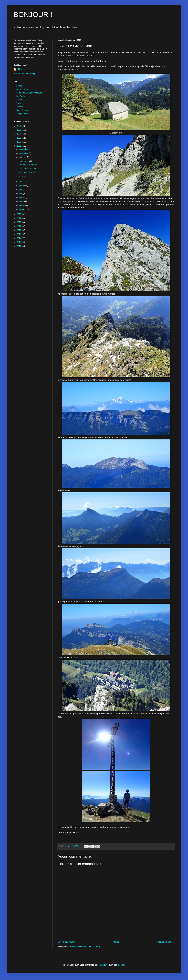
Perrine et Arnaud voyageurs (29, 93)
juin (21, 190)
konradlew (102, 965)
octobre (23, 157)
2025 (19, 130)
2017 (19, 226)
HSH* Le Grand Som (28, 165)
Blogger (121, 965)
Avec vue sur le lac (27, 173)
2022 (19, 142)
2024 (19, 134)
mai (21, 193)
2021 (19, 146)
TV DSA (20, 107)
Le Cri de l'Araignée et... (29, 169)
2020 (19, 214)
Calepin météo (23, 114)
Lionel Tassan (22, 110)
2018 (19, 222)
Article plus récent (66, 942)
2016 (19, 230)
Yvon (18, 103)
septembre (24, 161)
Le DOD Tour (22, 89)
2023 (19, 138)
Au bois (22, 177)
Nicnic (19, 100)
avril (21, 197)
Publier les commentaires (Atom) (85, 947)
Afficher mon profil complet (26, 74)
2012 (19, 246)
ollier (19, 69)
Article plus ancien (165, 942)
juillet (22, 186)
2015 (19, 234)
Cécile (19, 86)
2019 (19, 218)
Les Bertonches (23, 96)
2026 (19, 126)
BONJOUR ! (33, 15)
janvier (22, 209)
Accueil (116, 942)
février (22, 205)
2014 (19, 238)
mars (22, 201)
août (21, 182)
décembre (24, 149)
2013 (19, 242)
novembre (24, 153)
